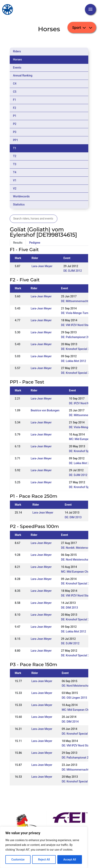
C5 (15, 92)
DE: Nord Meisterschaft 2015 (79, 560)
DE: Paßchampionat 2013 (77, 337)
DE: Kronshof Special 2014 (78, 583)
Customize (18, 860)
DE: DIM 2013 (73, 517)
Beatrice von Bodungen (45, 410)
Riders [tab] (17, 51)
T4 (15, 172)
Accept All (70, 860)
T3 (15, 164)
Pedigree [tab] (35, 243)
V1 (15, 180)
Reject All (44, 860)
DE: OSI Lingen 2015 (74, 698)
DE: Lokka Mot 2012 (74, 361)
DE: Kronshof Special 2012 (78, 373)
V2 (15, 188)
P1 (15, 116)
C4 (15, 84)
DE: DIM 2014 (70, 722)
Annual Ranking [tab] (23, 75)
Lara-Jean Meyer (42, 266)
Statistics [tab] (19, 205)
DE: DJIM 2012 (73, 271)
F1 (14, 100)
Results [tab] (18, 243)
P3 (15, 132)
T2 (15, 156)
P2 (15, 124)
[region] (44, 847)
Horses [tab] (17, 59)
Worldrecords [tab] (21, 196)
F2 (14, 108)
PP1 (15, 140)
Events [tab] (17, 68)
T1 (15, 148)
